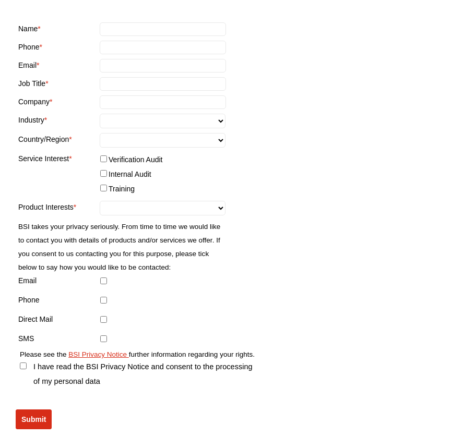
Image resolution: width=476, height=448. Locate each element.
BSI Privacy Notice (99, 354)
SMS (26, 338)
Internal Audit (130, 174)
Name (28, 29)
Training (122, 189)
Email (27, 65)
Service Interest (44, 159)
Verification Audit (136, 160)
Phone (29, 47)
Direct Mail (35, 319)
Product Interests (46, 207)
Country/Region (44, 139)
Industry (31, 120)
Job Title (32, 83)
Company (34, 102)
